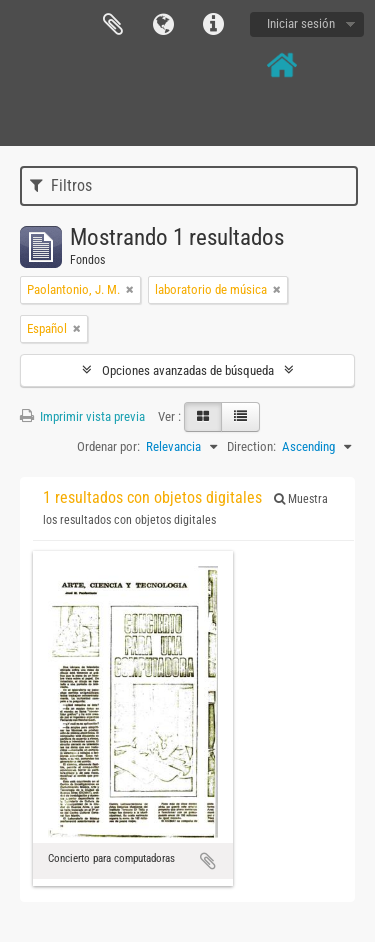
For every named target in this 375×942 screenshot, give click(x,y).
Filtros (61, 185)
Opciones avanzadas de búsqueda (188, 370)
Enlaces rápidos (213, 25)
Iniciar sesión (301, 23)
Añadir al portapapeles (208, 861)
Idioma (163, 25)
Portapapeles (113, 25)
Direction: (251, 446)
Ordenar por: (108, 446)
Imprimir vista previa (82, 416)
